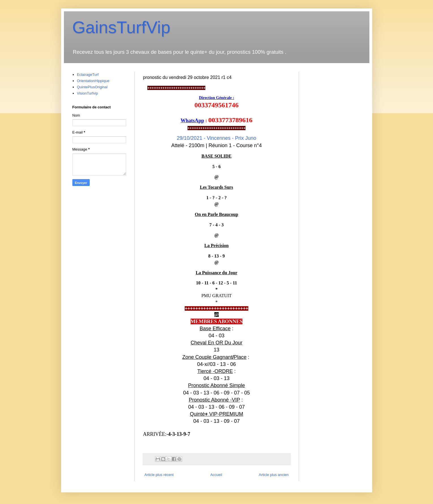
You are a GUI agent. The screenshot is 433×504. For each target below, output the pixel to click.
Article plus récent (159, 475)
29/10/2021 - (216, 138)
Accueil (216, 475)
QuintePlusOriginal (92, 87)
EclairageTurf (88, 75)
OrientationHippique (93, 81)
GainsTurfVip (121, 27)
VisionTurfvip (87, 93)
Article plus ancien (274, 475)
